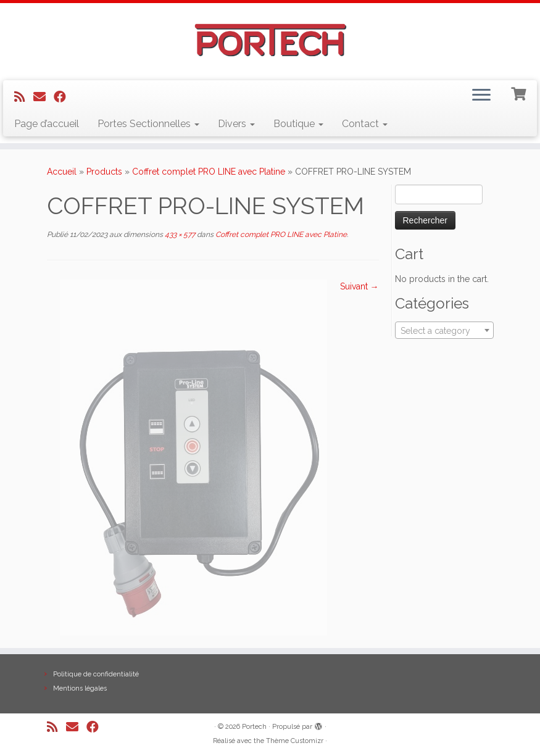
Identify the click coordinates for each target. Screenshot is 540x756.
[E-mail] (44, 97)
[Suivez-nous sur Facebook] (64, 97)
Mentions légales (80, 688)
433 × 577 (179, 235)
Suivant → (359, 286)
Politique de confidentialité (96, 674)
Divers (236, 124)
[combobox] (444, 330)
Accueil (62, 172)
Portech (254, 727)
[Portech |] (270, 40)
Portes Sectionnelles (148, 124)
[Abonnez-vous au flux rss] (24, 97)
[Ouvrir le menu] (481, 96)
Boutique (298, 124)
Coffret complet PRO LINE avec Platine (209, 172)
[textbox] (444, 331)
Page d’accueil (47, 124)
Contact (365, 124)
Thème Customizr (295, 741)
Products (104, 172)
